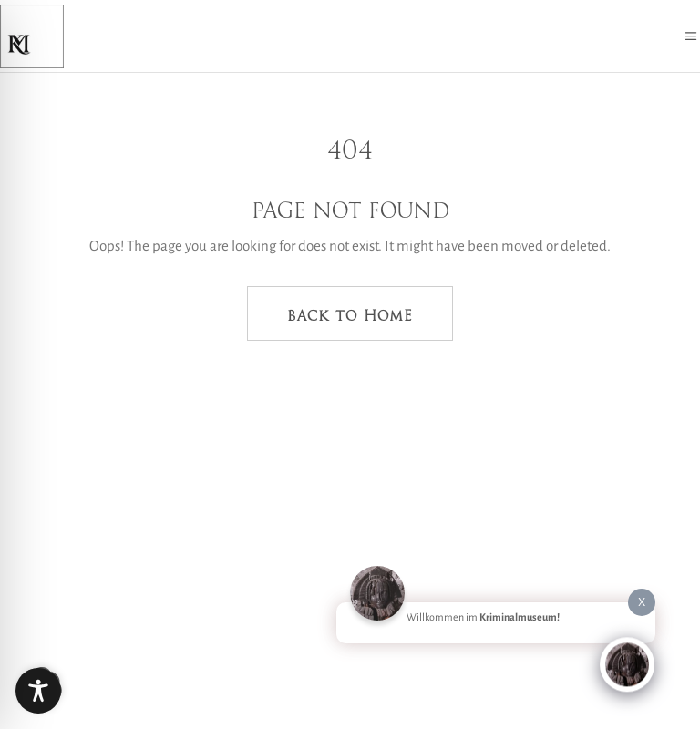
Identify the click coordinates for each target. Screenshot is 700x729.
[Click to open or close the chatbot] (627, 662)
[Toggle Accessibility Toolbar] (38, 691)
